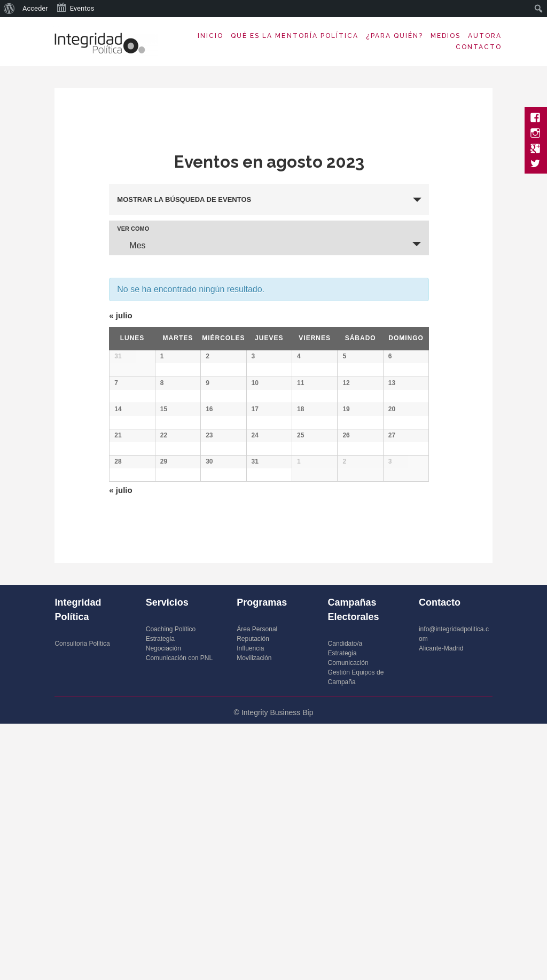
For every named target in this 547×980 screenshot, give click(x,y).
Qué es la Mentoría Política (295, 36)
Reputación (253, 895)
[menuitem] (9, 9)
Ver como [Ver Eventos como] (133, 229)
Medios (446, 36)
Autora (485, 36)
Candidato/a (345, 900)
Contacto (479, 47)
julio (120, 315)
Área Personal (257, 885)
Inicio (210, 36)
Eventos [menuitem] (75, 7)
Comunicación (348, 919)
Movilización (254, 914)
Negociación (163, 905)
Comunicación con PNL (179, 914)
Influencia (250, 905)
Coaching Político (171, 885)
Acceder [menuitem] (35, 8)
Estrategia (160, 895)
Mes (131, 245)
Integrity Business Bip (278, 969)
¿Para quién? (394, 36)
